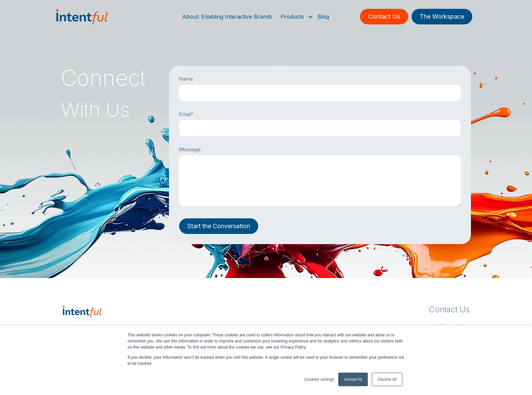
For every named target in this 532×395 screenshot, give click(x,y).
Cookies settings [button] (319, 379)
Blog (323, 17)
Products (292, 17)
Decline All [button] (387, 379)
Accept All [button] (353, 379)
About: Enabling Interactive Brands (227, 17)
